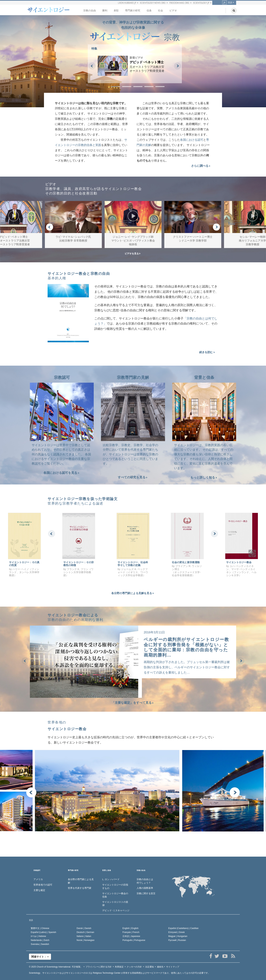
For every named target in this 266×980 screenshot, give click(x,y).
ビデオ (173, 11)
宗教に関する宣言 (146, 893)
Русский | (177, 940)
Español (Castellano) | (183, 928)
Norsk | (85, 940)
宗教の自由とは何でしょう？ (145, 881)
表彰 (116, 11)
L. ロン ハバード (111, 879)
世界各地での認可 (43, 885)
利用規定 (119, 967)
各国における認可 (192, 140)
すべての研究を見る (133, 477)
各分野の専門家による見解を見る (133, 593)
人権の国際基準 (145, 888)
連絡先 (160, 967)
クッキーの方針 (134, 967)
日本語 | (131, 936)
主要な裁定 (39, 890)
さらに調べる (201, 166)
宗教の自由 (90, 11)
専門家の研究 (133, 11)
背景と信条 (107, 870)
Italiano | (84, 936)
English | (131, 928)
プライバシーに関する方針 (99, 967)
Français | (131, 932)
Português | (134, 940)
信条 (149, 11)
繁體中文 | (40, 928)
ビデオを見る (133, 254)
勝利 (105, 11)
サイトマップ (173, 967)
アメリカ (38, 879)
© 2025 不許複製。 (56, 967)
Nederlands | (40, 940)
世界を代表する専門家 (80, 888)
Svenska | (40, 944)
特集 (94, 49)
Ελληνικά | (177, 932)
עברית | (38, 936)
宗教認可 (37, 870)
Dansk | (84, 928)
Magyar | (178, 936)
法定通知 (149, 967)
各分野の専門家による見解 (81, 881)
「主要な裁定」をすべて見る (133, 703)
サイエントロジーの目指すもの (115, 886)
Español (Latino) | (44, 932)
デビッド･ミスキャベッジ (116, 910)
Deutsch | (85, 932)
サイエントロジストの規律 (115, 904)
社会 (161, 11)
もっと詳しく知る (204, 478)
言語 (227, 3)
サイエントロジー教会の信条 (115, 895)
